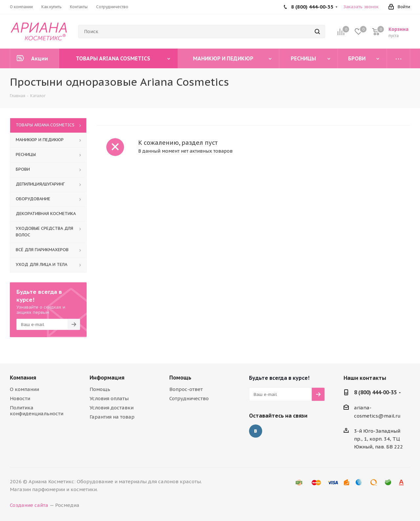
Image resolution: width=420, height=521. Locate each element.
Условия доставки (112, 408)
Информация (107, 378)
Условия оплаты (109, 398)
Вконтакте (256, 431)
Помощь (100, 389)
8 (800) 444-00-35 (375, 392)
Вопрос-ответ (186, 389)
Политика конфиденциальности (37, 411)
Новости (20, 398)
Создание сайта (29, 505)
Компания (23, 378)
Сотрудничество (189, 398)
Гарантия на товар (112, 417)
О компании (24, 389)
